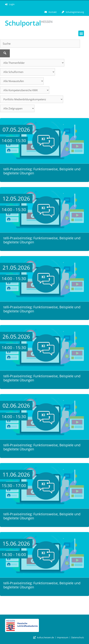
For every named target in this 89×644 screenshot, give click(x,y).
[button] (81, 33)
